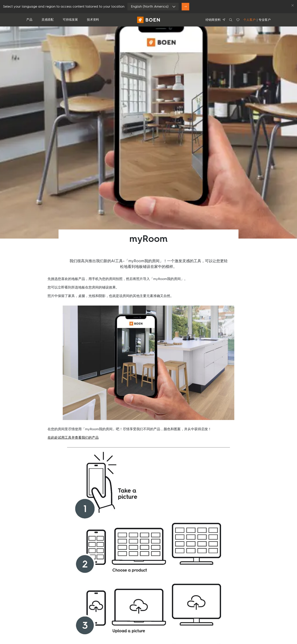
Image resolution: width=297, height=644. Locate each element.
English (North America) (150, 7)
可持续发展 (70, 20)
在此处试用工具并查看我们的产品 (73, 438)
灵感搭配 (48, 20)
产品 (29, 20)
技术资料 (93, 20)
